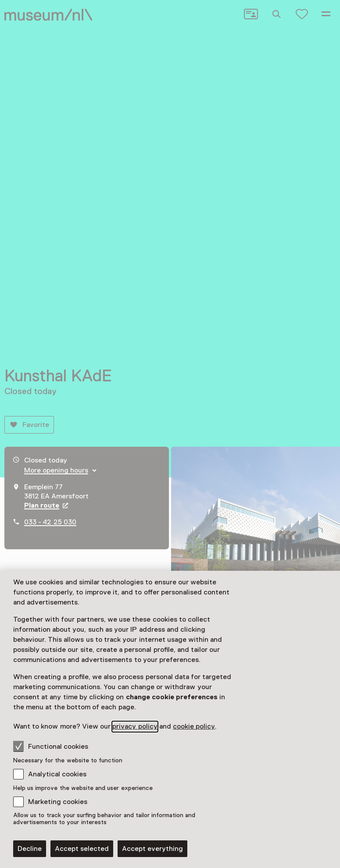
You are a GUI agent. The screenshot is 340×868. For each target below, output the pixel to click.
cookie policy (194, 726)
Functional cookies (51, 746)
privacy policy (135, 726)
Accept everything (152, 849)
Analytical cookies (57, 774)
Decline (30, 849)
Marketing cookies (58, 802)
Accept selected (82, 849)
